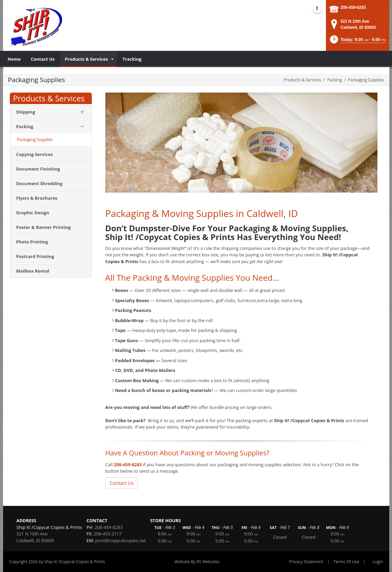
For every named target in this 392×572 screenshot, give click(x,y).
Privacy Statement (306, 562)
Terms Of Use (346, 562)
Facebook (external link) (317, 8)
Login (378, 562)
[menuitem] (14, 59)
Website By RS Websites (197, 562)
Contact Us (122, 483)
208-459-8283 (353, 7)
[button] (357, 42)
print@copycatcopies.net (121, 540)
